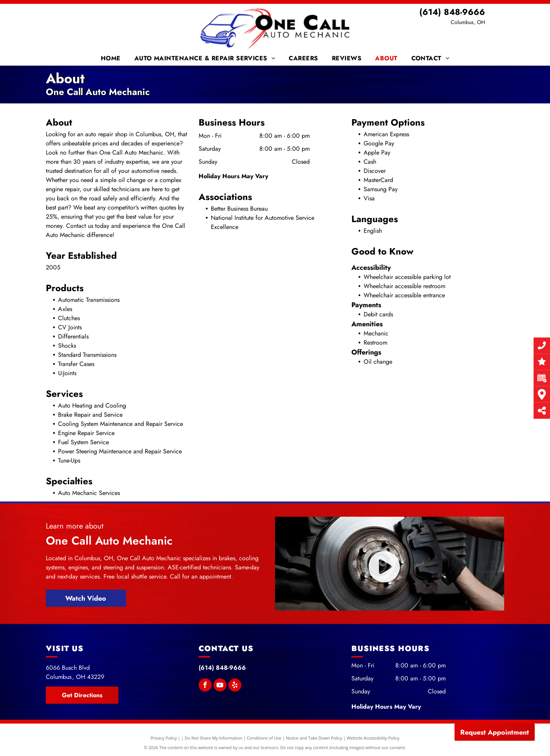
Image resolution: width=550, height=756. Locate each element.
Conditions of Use (264, 738)
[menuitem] (112, 58)
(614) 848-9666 (452, 12)
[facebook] (205, 686)
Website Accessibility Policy (373, 738)
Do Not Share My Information (214, 738)
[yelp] (235, 686)
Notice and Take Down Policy (314, 738)
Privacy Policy (164, 738)
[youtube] (220, 686)
